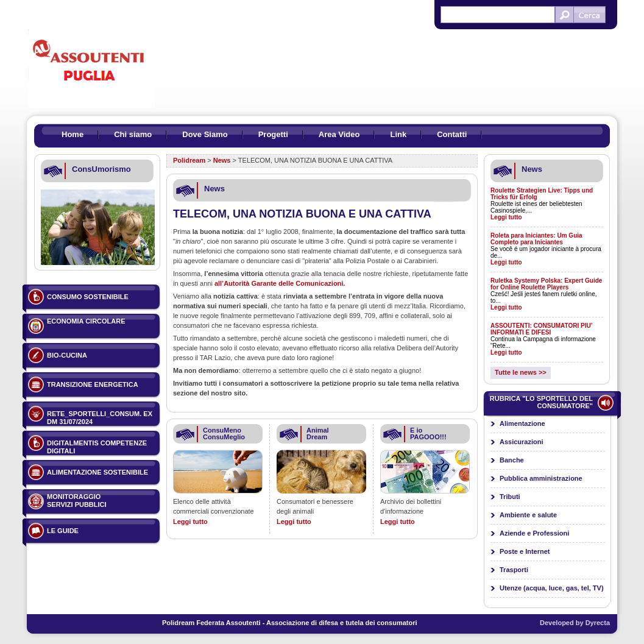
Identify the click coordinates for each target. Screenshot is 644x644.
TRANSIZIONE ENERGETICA (93, 384)
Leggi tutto (190, 522)
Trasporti (514, 570)
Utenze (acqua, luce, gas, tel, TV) (552, 588)
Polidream (189, 160)
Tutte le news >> (521, 372)
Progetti (273, 134)
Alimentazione (522, 423)
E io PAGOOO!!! (428, 433)
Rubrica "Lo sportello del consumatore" (541, 402)
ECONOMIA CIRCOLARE (86, 321)
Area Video (339, 134)
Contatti (452, 134)
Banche (512, 460)
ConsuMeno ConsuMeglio (224, 433)
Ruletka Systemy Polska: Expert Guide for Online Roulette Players (546, 284)
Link (398, 134)
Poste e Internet (525, 551)
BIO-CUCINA (67, 355)
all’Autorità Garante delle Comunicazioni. (280, 283)
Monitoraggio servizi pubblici (77, 501)
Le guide (63, 531)
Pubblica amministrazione (541, 478)
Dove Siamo (205, 134)
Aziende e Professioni (534, 533)
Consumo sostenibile (88, 297)
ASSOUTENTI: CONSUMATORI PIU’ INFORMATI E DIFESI (541, 329)
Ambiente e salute (528, 515)
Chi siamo (133, 134)
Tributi (510, 497)
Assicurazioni (522, 442)
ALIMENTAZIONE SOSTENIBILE (97, 472)
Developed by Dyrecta (575, 623)
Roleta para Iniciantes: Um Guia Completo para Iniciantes (536, 239)
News (222, 160)
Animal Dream (318, 433)
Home (73, 134)
